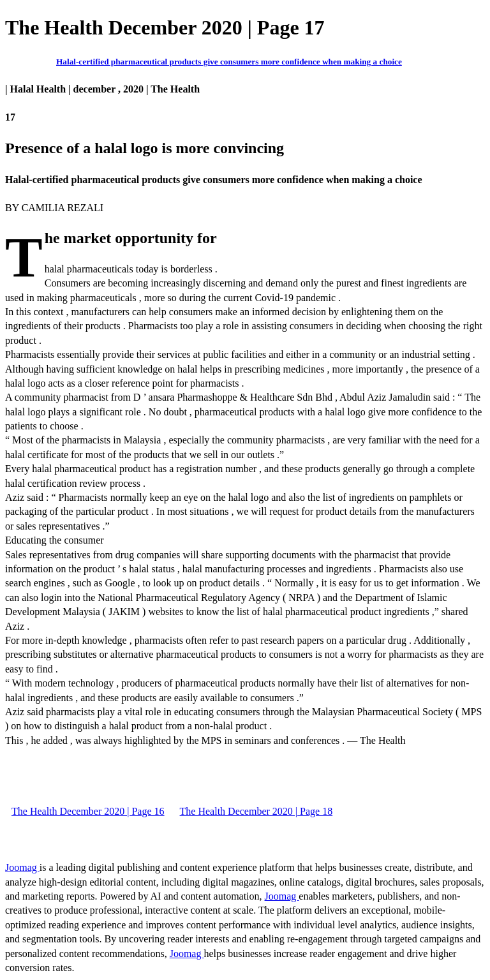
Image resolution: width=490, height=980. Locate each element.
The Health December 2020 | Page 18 (256, 811)
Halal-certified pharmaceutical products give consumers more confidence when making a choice (229, 62)
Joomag (22, 867)
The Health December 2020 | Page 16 (88, 811)
